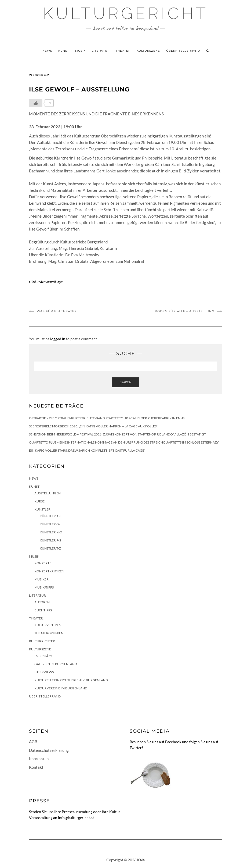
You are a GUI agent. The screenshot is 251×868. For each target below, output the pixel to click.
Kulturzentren (48, 625)
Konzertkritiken (49, 571)
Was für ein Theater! (57, 311)
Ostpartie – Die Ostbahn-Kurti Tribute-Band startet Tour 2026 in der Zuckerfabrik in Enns (107, 418)
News (47, 51)
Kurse (39, 501)
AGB (33, 742)
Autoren (42, 602)
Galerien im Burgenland (56, 664)
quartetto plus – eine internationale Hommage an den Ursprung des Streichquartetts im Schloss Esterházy (124, 442)
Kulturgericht (126, 13)
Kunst (64, 51)
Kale (141, 860)
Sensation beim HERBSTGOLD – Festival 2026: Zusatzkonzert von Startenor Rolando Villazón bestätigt (117, 434)
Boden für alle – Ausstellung (185, 311)
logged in (58, 339)
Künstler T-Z (50, 548)
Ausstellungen (55, 282)
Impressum (39, 759)
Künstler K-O (51, 532)
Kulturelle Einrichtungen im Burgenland (71, 680)
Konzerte (43, 563)
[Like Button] (36, 103)
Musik (80, 51)
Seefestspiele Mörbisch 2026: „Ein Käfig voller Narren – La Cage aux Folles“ (93, 426)
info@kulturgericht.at (76, 818)
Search (125, 382)
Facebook (173, 742)
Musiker (41, 579)
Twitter (136, 748)
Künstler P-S (50, 540)
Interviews (44, 672)
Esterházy (43, 656)
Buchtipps (43, 610)
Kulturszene (148, 51)
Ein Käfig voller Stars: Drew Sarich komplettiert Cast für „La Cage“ (87, 450)
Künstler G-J (50, 524)
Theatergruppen (49, 633)
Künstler (42, 509)
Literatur (101, 51)
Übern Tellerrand (183, 51)
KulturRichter (42, 641)
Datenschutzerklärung (49, 750)
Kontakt (36, 767)
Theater (123, 51)
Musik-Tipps (44, 587)
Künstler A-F (51, 516)
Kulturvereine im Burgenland (61, 688)
